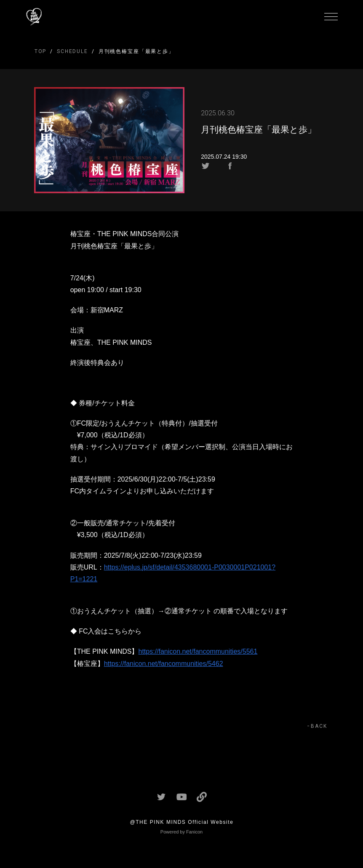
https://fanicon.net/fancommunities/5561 (198, 651)
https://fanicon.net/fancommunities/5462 (164, 664)
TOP (41, 51)
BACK (319, 726)
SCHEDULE (72, 51)
